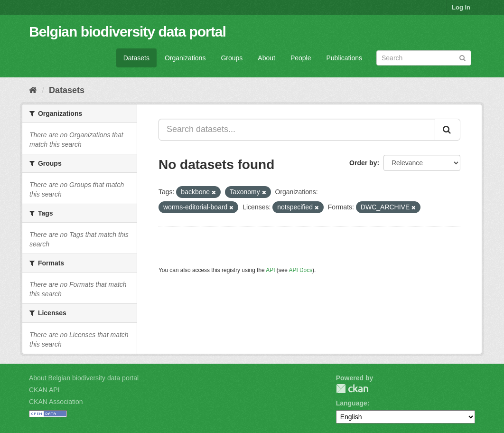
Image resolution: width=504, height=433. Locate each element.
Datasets (136, 58)
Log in (461, 7)
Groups (232, 58)
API (270, 270)
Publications (345, 58)
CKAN (352, 389)
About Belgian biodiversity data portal (84, 378)
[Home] (33, 90)
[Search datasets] (424, 58)
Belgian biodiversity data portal (127, 32)
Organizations (185, 58)
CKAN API (44, 390)
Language (352, 403)
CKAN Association (56, 402)
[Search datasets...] (297, 130)
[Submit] (462, 57)
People (301, 58)
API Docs (301, 270)
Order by (363, 163)
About (266, 58)
